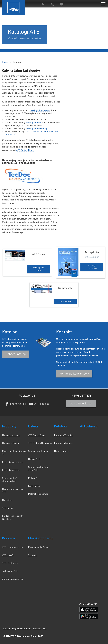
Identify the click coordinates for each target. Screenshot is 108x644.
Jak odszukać (65, 301)
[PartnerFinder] (43, 4)
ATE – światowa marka (13, 547)
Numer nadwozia (62, 451)
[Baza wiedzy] (62, 4)
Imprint (37, 629)
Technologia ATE (10, 571)
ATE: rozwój (8, 555)
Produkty (9, 426)
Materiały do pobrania (38, 494)
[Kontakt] (53, 4)
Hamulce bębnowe (11, 443)
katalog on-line (33, 123)
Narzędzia (7, 500)
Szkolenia (33, 555)
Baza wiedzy (34, 486)
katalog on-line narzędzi (38, 128)
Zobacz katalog (16, 354)
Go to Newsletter (81, 404)
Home (5, 62)
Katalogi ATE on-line (64, 435)
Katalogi (61, 426)
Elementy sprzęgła (11, 470)
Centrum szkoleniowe (38, 451)
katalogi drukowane (40, 110)
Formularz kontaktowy (74, 374)
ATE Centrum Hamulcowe (40, 443)
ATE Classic (8, 508)
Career (7, 629)
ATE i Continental (10, 563)
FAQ (45, 629)
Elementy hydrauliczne (13, 462)
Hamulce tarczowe (11, 435)
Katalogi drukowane (92, 267)
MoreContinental (41, 538)
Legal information (22, 629)
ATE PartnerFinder (25, 150)
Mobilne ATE (34, 478)
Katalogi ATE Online (39, 269)
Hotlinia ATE (34, 459)
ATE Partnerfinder (37, 435)
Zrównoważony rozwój (13, 579)
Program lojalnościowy (39, 547)
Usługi (33, 426)
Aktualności (89, 426)
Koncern (9, 538)
